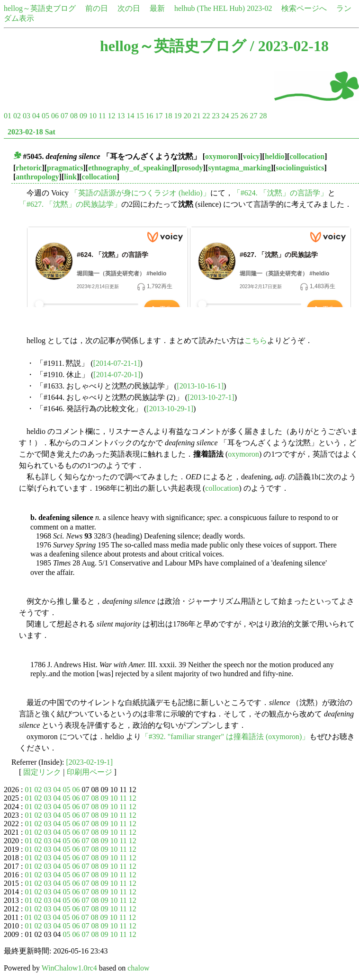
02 (17, 116)
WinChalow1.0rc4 (69, 968)
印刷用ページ (90, 772)
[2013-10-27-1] (211, 397)
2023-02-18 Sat (31, 132)
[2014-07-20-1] (117, 375)
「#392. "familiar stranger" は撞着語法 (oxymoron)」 (225, 737)
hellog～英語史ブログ (40, 8)
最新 (157, 8)
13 (121, 116)
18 (168, 116)
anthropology (37, 177)
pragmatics (65, 168)
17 (159, 116)
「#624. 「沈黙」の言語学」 (280, 193)
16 (149, 116)
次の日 (129, 8)
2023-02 (259, 8)
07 (64, 116)
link (70, 177)
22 (206, 116)
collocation (307, 156)
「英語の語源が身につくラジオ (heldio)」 (140, 193)
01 (8, 116)
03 (27, 116)
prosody (190, 168)
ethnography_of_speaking (130, 168)
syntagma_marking (239, 168)
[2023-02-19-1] (90, 762)
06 (55, 116)
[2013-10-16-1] (200, 386)
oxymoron (221, 156)
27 (253, 116)
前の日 (97, 8)
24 (225, 116)
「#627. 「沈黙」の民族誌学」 (70, 204)
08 (74, 116)
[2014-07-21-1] (117, 363)
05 (45, 116)
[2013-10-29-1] (170, 409)
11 (102, 116)
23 (215, 116)
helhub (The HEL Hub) (210, 8)
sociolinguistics (300, 168)
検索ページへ (304, 8)
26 (244, 116)
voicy (251, 156)
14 (130, 116)
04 (36, 116)
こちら (256, 340)
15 (140, 116)
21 (197, 116)
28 (263, 116)
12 (111, 116)
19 (178, 116)
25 (234, 116)
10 (93, 116)
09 (83, 116)
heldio (275, 156)
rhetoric (29, 168)
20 (187, 116)
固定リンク (42, 772)
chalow (138, 968)
